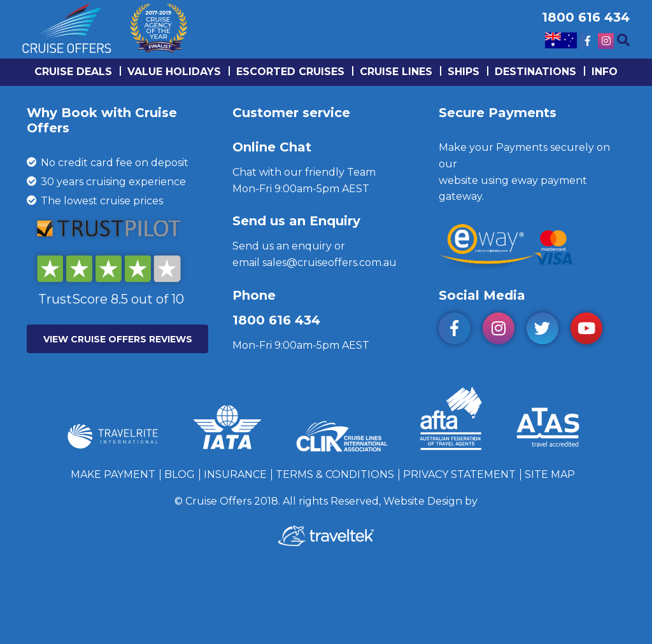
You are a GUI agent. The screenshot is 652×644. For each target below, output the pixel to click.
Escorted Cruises (290, 72)
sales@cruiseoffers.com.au (330, 262)
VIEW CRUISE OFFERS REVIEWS (118, 339)
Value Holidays (174, 72)
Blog (180, 474)
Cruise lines (396, 72)
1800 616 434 (276, 320)
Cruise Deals (73, 72)
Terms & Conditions (335, 474)
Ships (464, 72)
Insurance (235, 474)
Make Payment (113, 474)
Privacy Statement (459, 474)
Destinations (535, 72)
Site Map (550, 474)
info (605, 72)
